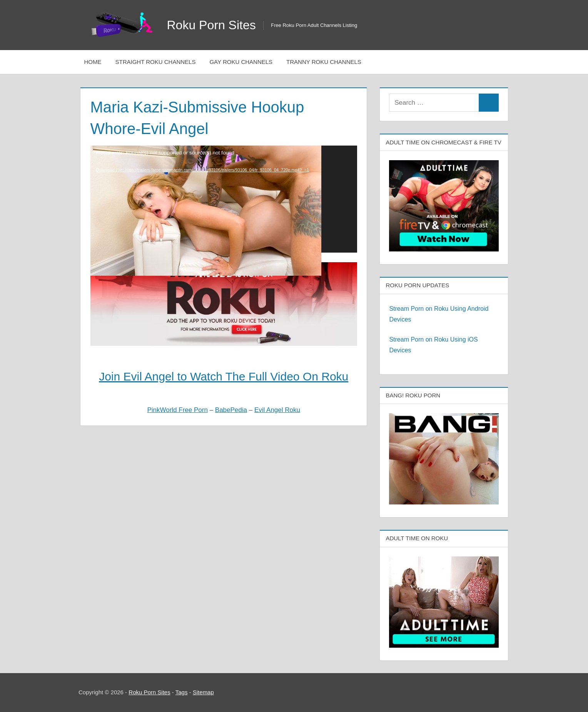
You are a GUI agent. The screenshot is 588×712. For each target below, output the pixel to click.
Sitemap (203, 692)
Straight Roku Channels (156, 62)
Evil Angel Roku (277, 410)
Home (93, 62)
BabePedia (231, 410)
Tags (182, 692)
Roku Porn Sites (211, 25)
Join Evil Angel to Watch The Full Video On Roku (224, 376)
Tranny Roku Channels (324, 62)
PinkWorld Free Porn (177, 410)
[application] (224, 199)
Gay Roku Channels (241, 62)
